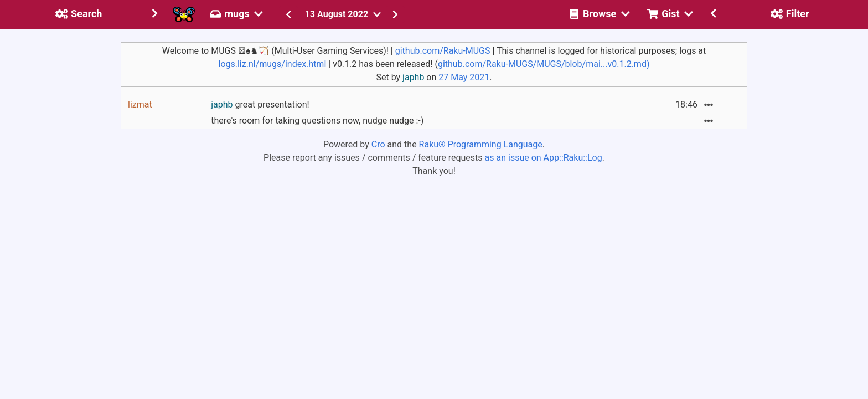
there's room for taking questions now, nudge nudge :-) (317, 121)
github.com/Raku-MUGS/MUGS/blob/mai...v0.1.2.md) (544, 64)
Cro (378, 144)
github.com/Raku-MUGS (443, 51)
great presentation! (260, 104)
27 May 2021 (464, 77)
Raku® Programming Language (481, 144)
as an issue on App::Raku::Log (544, 158)
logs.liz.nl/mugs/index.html (272, 64)
